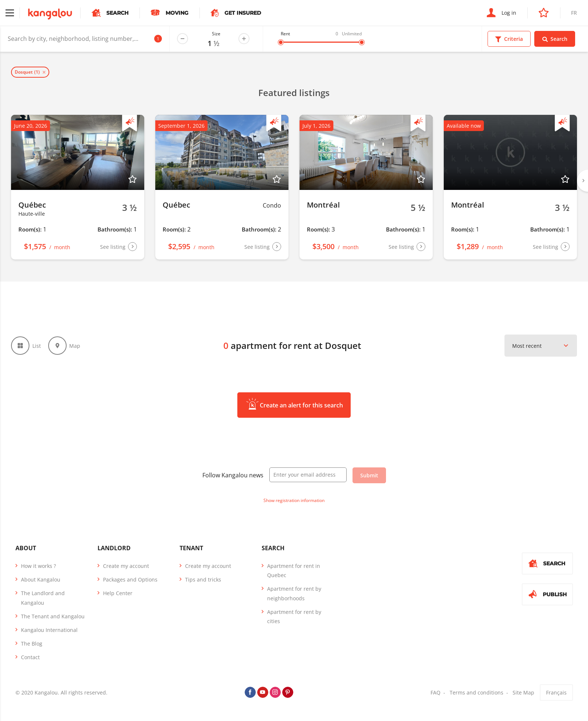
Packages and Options (130, 579)
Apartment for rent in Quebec (294, 570)
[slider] (281, 42)
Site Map (523, 692)
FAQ (435, 692)
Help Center (118, 593)
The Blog (32, 644)
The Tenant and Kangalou (53, 616)
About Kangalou (41, 579)
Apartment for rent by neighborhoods (294, 593)
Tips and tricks (203, 579)
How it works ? (38, 566)
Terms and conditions (477, 692)
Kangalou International (49, 630)
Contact (30, 657)
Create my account (126, 566)
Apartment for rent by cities (294, 616)
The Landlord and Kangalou (43, 598)
